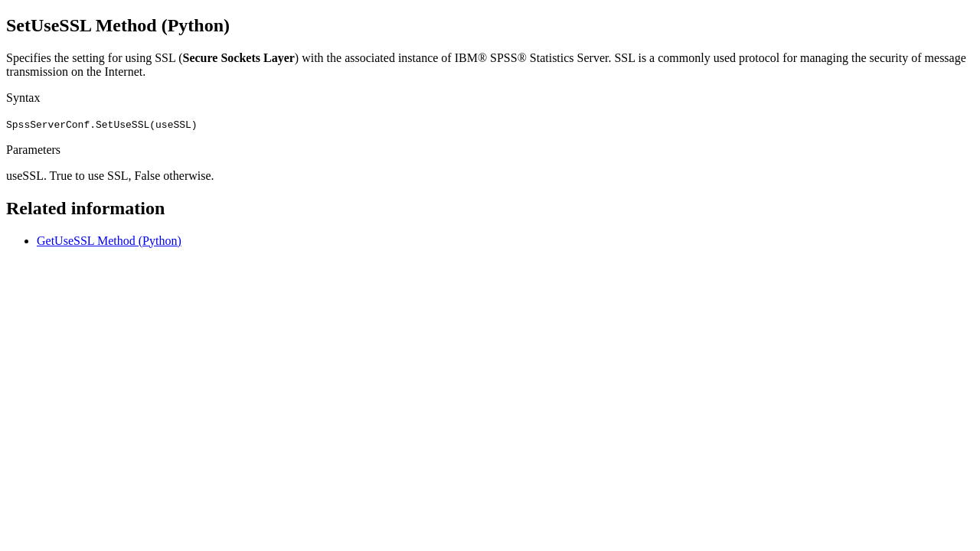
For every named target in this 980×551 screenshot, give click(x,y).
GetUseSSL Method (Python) (109, 241)
